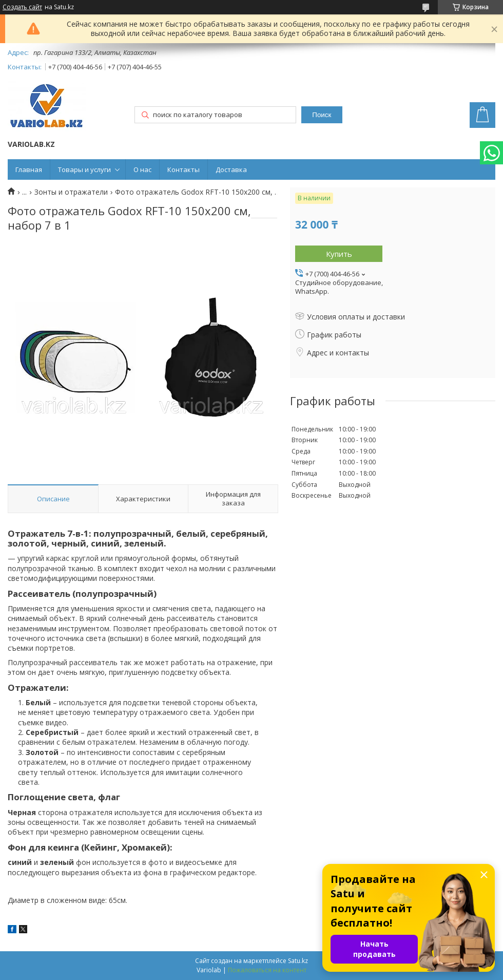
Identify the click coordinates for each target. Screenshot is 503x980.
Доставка (231, 169)
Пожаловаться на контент (267, 970)
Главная (29, 169)
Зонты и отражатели (71, 192)
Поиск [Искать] (322, 115)
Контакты (183, 169)
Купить (339, 254)
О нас (142, 169)
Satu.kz (298, 961)
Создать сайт (22, 7)
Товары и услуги (84, 169)
